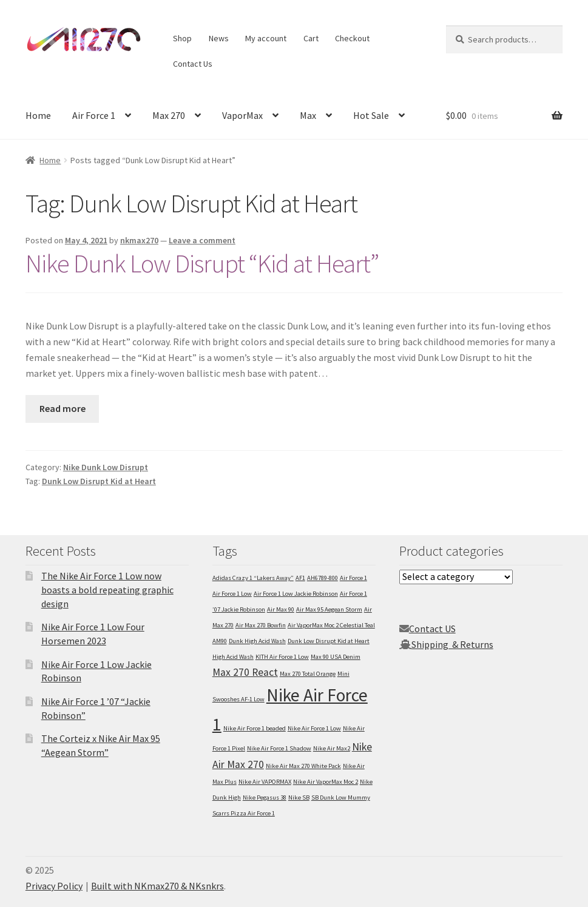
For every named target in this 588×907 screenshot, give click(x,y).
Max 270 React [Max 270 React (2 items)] (245, 672)
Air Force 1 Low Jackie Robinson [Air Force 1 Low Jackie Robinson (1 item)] (296, 594)
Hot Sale (371, 115)
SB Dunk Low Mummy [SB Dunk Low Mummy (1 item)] (341, 797)
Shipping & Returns (452, 644)
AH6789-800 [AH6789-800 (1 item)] (323, 578)
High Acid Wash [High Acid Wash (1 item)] (233, 657)
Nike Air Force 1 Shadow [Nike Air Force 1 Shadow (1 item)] (279, 748)
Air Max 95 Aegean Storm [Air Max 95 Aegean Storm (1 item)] (329, 609)
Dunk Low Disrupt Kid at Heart (99, 481)
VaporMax (242, 115)
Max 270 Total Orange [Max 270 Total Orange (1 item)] (308, 674)
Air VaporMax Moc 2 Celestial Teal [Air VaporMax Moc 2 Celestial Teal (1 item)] (331, 625)
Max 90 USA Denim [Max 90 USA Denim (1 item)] (336, 657)
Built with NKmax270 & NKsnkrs (157, 886)
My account (266, 38)
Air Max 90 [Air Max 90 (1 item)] (281, 609)
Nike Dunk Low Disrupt (106, 467)
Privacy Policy (54, 886)
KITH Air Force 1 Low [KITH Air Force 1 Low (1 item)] (282, 657)
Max (308, 115)
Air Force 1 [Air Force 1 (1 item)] (353, 578)
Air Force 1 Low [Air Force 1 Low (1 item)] (232, 594)
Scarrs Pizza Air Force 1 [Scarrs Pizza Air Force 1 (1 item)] (244, 813)
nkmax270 (139, 240)
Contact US (432, 629)
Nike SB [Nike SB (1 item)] (299, 797)
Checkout (352, 38)
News (219, 38)
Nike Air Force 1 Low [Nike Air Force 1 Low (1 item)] (314, 728)
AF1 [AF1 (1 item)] (300, 578)
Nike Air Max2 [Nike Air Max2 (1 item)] (332, 748)
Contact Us (193, 64)
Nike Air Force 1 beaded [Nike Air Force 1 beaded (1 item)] (255, 728)
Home (38, 115)
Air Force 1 (94, 115)
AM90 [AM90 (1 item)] (220, 641)
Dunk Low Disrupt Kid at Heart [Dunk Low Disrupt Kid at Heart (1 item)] (329, 641)
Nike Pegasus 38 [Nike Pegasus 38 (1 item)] (265, 797)
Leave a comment (202, 240)
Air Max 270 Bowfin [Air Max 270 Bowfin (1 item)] (261, 625)
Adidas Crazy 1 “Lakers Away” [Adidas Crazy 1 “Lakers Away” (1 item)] (253, 578)
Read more (63, 408)
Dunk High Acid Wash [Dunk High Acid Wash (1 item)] (257, 641)
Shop (182, 38)
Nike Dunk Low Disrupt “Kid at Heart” (202, 263)
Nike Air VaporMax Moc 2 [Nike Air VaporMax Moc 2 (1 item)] (326, 782)
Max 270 (169, 115)
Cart (311, 38)
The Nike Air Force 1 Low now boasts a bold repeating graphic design (107, 589)
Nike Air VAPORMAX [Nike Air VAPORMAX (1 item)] (265, 782)
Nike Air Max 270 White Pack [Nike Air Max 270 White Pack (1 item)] (303, 766)
